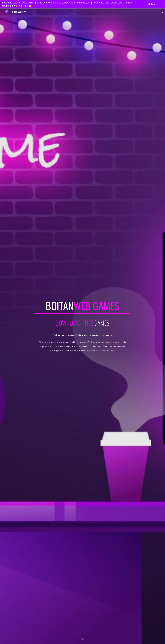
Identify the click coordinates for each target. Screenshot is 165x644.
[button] (162, 12)
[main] (82, 307)
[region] (82, 4)
